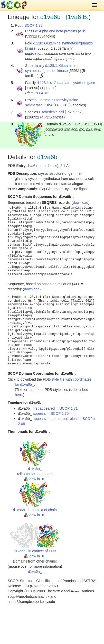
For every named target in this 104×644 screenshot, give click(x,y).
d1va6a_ (35, 572)
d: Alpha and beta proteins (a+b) (61, 31)
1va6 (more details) (43, 166)
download (81, 203)
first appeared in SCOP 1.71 (55, 408)
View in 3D (35, 479)
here (18, 395)
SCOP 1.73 (34, 25)
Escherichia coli (51, 112)
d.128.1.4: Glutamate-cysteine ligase (66, 83)
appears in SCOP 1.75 (51, 413)
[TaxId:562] (74, 112)
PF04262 (42, 93)
